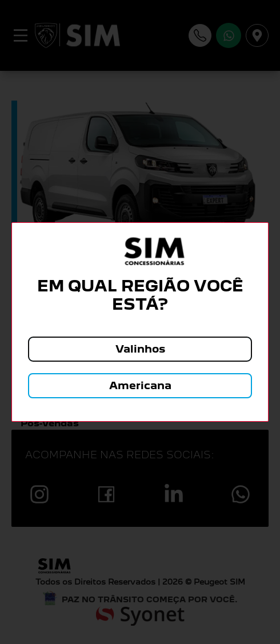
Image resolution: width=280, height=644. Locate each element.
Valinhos (140, 349)
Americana (140, 385)
